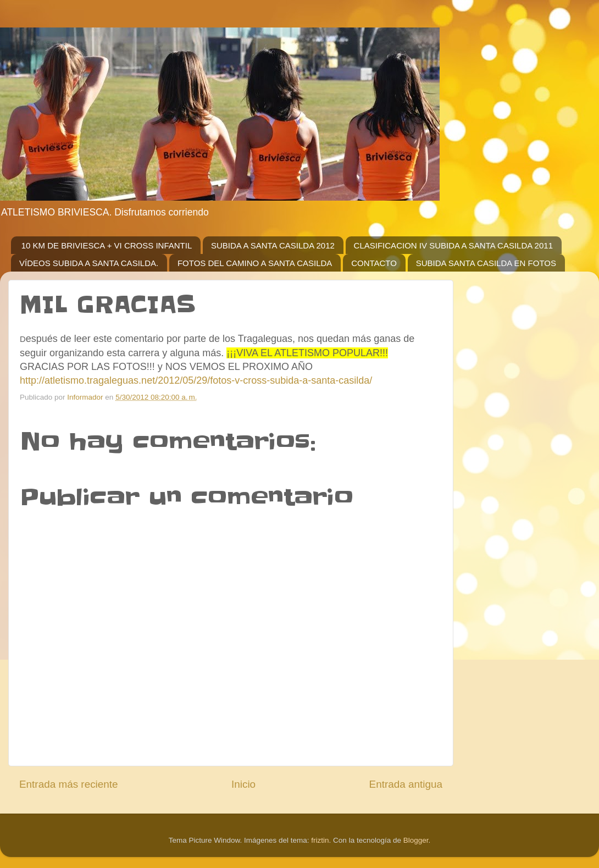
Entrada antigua (406, 784)
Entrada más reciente (69, 784)
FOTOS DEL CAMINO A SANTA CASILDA (255, 263)
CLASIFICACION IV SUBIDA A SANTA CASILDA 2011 (453, 245)
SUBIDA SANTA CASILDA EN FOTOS (486, 263)
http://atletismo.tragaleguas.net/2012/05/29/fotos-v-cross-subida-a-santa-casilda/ (196, 380)
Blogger (416, 840)
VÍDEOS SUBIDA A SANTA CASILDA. (89, 263)
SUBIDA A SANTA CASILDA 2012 (273, 245)
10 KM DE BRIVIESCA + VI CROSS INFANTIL (107, 245)
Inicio (243, 784)
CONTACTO (374, 263)
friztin (320, 840)
